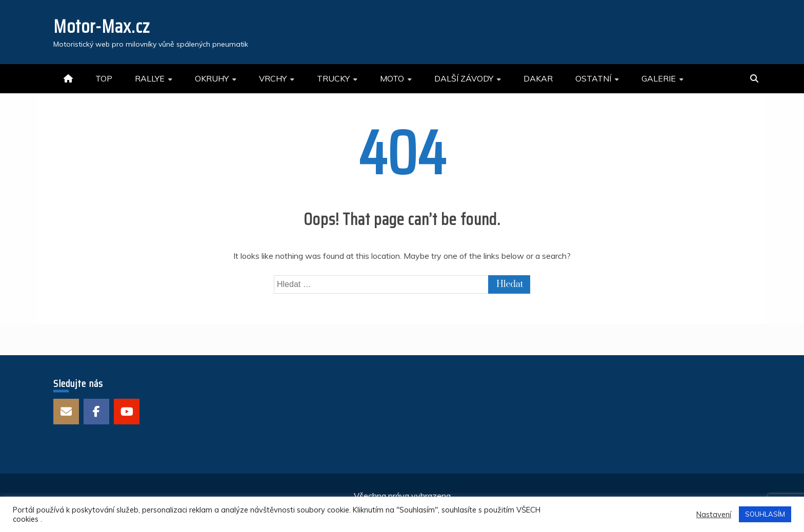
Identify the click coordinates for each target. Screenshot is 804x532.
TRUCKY (333, 78)
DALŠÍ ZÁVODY (464, 78)
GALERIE (659, 78)
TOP (104, 78)
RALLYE (150, 78)
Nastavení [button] (714, 515)
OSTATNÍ (593, 78)
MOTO (392, 78)
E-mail (66, 412)
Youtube (127, 412)
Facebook (96, 412)
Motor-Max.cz (102, 26)
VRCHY (273, 78)
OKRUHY (212, 78)
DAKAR (538, 78)
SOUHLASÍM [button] (765, 514)
